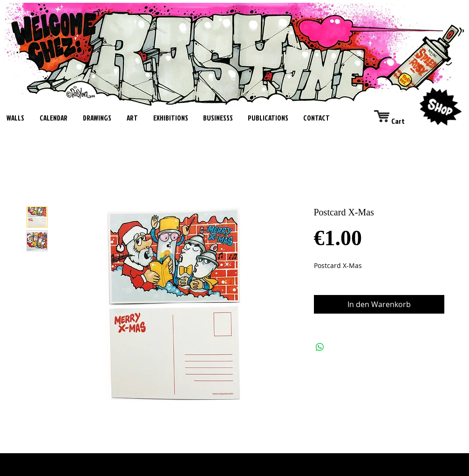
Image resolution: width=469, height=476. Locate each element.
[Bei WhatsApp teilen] (320, 347)
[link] (397, 121)
